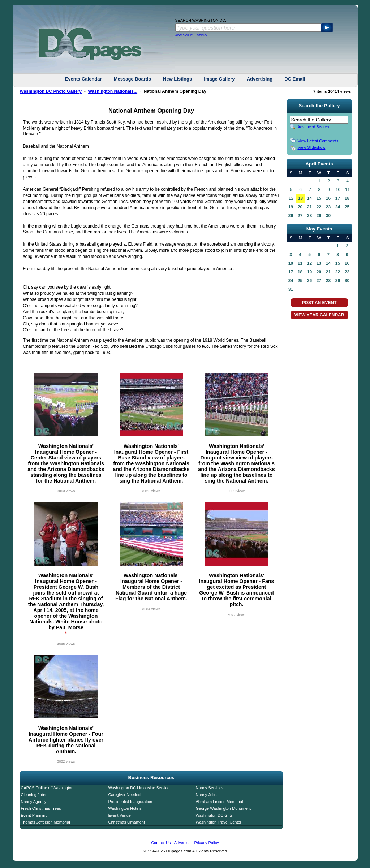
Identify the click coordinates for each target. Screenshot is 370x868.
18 (347, 198)
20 (300, 207)
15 (319, 198)
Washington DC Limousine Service (139, 788)
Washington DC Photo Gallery (51, 91)
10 (291, 263)
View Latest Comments (318, 141)
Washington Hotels (125, 808)
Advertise (182, 843)
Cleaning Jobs (34, 795)
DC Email (295, 79)
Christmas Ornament (127, 822)
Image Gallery (219, 79)
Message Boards (132, 79)
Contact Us (161, 843)
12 (309, 263)
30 (328, 216)
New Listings (177, 79)
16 (328, 198)
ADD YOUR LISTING (191, 35)
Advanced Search (313, 127)
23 (328, 207)
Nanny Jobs (206, 795)
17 (338, 198)
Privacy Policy (206, 843)
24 (338, 207)
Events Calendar (83, 79)
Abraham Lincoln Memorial (220, 802)
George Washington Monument (223, 808)
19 (291, 207)
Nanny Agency (34, 802)
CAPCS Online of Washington (47, 788)
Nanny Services (210, 788)
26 (291, 216)
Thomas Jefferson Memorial (46, 822)
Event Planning (34, 815)
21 (309, 207)
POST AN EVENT (319, 303)
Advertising (260, 79)
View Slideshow (312, 147)
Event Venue (120, 815)
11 (300, 263)
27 (300, 216)
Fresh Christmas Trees (41, 808)
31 (291, 289)
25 (347, 207)
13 (300, 198)
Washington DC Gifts (214, 815)
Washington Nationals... (113, 91)
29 (319, 216)
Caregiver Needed (124, 795)
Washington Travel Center (219, 822)
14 (309, 198)
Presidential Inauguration (130, 802)
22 (319, 207)
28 (309, 216)
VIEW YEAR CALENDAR (319, 315)
